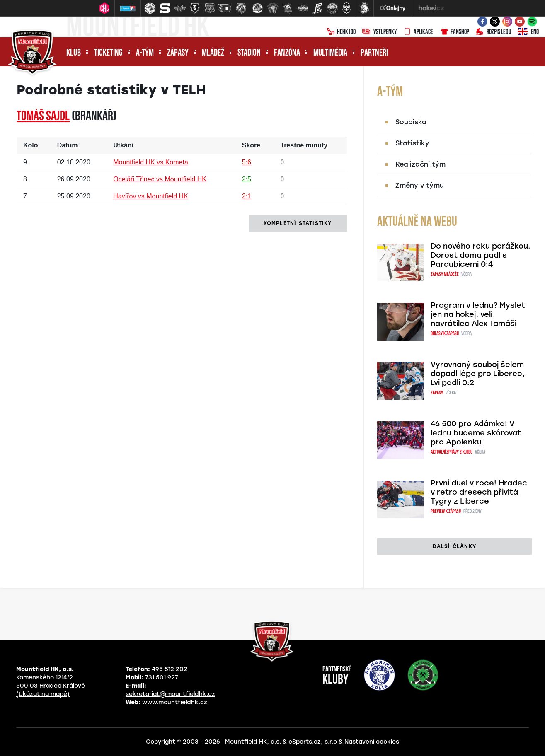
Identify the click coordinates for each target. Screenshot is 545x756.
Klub (74, 53)
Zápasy (178, 53)
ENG (528, 32)
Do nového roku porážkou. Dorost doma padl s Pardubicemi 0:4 (481, 255)
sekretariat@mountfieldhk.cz (170, 694)
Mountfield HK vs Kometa (151, 162)
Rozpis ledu (493, 32)
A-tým (145, 53)
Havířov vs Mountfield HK (151, 196)
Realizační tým (420, 164)
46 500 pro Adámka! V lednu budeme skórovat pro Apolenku (476, 433)
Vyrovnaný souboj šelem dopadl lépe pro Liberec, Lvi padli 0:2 (478, 374)
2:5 (247, 179)
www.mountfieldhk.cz (175, 702)
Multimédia (330, 53)
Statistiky (412, 143)
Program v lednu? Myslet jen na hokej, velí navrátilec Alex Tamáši (478, 314)
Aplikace (418, 32)
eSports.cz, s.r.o (313, 742)
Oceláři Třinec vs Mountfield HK (160, 179)
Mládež (213, 53)
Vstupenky (379, 32)
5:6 (247, 162)
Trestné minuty (304, 145)
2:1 (247, 196)
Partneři (374, 53)
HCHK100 (341, 32)
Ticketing (108, 53)
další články (454, 546)
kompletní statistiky (298, 223)
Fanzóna (287, 53)
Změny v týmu (420, 185)
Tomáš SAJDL (43, 117)
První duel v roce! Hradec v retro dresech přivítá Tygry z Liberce (479, 492)
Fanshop (454, 32)
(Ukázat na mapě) (43, 694)
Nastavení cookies (372, 742)
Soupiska (411, 122)
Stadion (249, 53)
